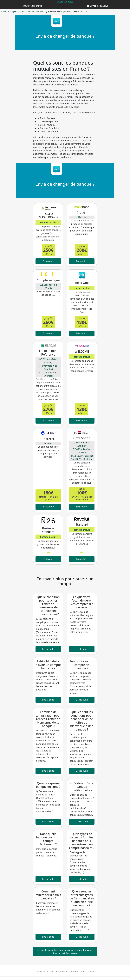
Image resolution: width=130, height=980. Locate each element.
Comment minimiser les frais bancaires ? (48, 895)
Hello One (82, 283)
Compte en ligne (48, 280)
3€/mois (82, 217)
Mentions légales (45, 971)
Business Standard (48, 530)
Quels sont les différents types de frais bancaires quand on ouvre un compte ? (82, 898)
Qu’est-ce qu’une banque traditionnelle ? (82, 787)
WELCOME (82, 352)
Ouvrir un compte (33, 6)
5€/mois (48, 443)
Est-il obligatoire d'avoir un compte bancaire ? (48, 665)
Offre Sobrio (82, 438)
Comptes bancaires (35, 12)
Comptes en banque (98, 6)
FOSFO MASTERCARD (48, 215)
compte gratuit (48, 223)
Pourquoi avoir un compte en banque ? (82, 665)
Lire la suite (48, 649)
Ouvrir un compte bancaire (12, 12)
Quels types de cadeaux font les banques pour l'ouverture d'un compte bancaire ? (82, 841)
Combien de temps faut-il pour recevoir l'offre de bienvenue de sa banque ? (48, 719)
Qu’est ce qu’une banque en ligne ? (48, 785)
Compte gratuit (48, 537)
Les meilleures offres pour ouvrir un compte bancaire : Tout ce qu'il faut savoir (65, 952)
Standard (82, 524)
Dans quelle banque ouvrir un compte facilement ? (48, 839)
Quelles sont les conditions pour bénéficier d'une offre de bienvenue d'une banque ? (82, 721)
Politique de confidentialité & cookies (75, 971)
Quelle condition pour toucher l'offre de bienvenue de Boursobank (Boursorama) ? (48, 606)
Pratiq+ (82, 213)
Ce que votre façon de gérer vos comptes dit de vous (82, 602)
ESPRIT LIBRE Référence (48, 353)
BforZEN (48, 439)
